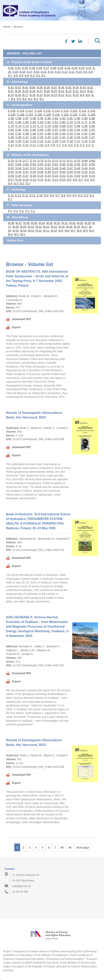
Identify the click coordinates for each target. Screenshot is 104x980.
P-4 (16, 211)
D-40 (33, 172)
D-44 (85, 168)
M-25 (23, 227)
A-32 (11, 68)
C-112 (74, 111)
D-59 (70, 164)
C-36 (33, 137)
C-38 (18, 137)
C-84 (33, 122)
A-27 (46, 68)
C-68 (62, 126)
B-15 (40, 95)
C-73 (26, 126)
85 (62, 848)
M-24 (31, 227)
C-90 (77, 118)
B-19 (11, 95)
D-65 (26, 164)
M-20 (62, 227)
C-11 (33, 145)
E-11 (33, 195)
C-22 (40, 141)
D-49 (55, 168)
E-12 (25, 195)
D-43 (11, 172)
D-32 (85, 172)
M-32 (57, 223)
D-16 (18, 180)
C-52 (92, 130)
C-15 (92, 141)
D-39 (40, 172)
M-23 (39, 227)
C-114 (56, 111)
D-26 (33, 176)
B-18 (18, 95)
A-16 (36, 72)
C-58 (48, 130)
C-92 (62, 118)
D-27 (26, 176)
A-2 (38, 76)
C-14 (11, 145)
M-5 (85, 231)
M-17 (85, 227)
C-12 (26, 145)
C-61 (26, 130)
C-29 (77, 137)
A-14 (51, 72)
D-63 (40, 164)
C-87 (11, 122)
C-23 (33, 141)
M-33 (49, 223)
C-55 (70, 130)
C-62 (18, 130)
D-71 (70, 161)
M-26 (16, 227)
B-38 (47, 88)
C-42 (77, 134)
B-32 (90, 88)
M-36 (26, 223)
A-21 (89, 68)
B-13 (54, 95)
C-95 (40, 118)
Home (7, 27)
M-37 (19, 223)
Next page (83, 848)
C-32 (55, 137)
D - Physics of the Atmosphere (28, 155)
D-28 (18, 176)
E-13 (18, 195)
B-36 (61, 88)
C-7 (59, 145)
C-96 (33, 118)
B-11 (68, 95)
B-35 (68, 88)
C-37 (26, 137)
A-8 (91, 72)
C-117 (29, 111)
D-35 (62, 172)
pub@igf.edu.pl (21, 886)
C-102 (74, 115)
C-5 (71, 145)
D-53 (26, 168)
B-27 (40, 91)
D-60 (62, 164)
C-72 (33, 126)
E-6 (63, 195)
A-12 (65, 72)
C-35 (40, 137)
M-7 (73, 231)
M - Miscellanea (18, 217)
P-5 (10, 211)
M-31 (65, 223)
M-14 (23, 231)
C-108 (20, 115)
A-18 (22, 72)
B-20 (90, 91)
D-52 (33, 168)
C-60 (33, 130)
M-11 (46, 231)
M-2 (16, 234)
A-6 (16, 76)
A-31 (18, 68)
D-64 (33, 164)
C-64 (92, 126)
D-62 (48, 164)
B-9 (82, 95)
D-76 (33, 161)
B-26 (47, 91)
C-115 (47, 111)
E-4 (75, 195)
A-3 (32, 76)
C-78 (77, 122)
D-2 (22, 183)
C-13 (18, 145)
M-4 (92, 231)
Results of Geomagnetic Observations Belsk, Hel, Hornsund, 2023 (34, 743)
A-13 (58, 72)
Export (16, 327)
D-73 (55, 161)
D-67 (11, 164)
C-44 (62, 134)
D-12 (48, 180)
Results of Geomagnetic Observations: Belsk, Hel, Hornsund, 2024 (34, 415)
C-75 (11, 126)
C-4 (76, 145)
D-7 (81, 180)
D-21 (70, 176)
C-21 (48, 141)
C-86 (18, 122)
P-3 (22, 211)
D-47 (70, 168)
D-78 (18, 161)
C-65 (85, 126)
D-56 (92, 164)
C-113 (65, 111)
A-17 (29, 72)
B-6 (13, 99)
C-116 (38, 111)
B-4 (25, 99)
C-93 (55, 118)
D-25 (40, 176)
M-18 (77, 227)
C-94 (48, 118)
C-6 (65, 145)
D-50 (48, 168)
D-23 (55, 176)
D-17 (11, 180)
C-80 (62, 122)
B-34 (76, 88)
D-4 (10, 183)
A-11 (72, 72)
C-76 (92, 122)
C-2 (88, 145)
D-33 (77, 172)
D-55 (11, 168)
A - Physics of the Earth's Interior (30, 62)
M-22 (46, 227)
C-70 (48, 126)
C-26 (11, 141)
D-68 (92, 161)
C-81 (55, 122)
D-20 (77, 176)
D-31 (92, 172)
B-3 (30, 99)
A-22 (81, 68)
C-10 (40, 145)
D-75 (40, 161)
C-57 (55, 130)
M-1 (23, 234)
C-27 (92, 137)
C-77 (85, 122)
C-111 (83, 111)
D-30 (11, 176)
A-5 (21, 76)
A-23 (74, 68)
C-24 (26, 141)
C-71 (40, 126)
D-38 (48, 172)
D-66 (18, 164)
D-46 (77, 168)
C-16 (85, 141)
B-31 (11, 91)
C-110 (91, 111)
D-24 (48, 176)
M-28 (88, 223)
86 (70, 848)
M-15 (16, 231)
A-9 (85, 72)
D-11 (55, 180)
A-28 (39, 68)
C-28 (85, 137)
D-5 (93, 180)
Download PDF (22, 319)
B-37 (54, 88)
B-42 (18, 88)
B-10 (76, 95)
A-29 (32, 68)
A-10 (79, 72)
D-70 (77, 161)
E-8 (52, 195)
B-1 (42, 99)
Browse (18, 27)
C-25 (18, 141)
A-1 (43, 76)
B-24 (61, 91)
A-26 (53, 68)
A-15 (43, 72)
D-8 (75, 180)
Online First (15, 240)
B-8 (88, 95)
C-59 (40, 130)
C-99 (11, 118)
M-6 (79, 231)
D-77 (26, 161)
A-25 (60, 68)
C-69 (55, 126)
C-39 (11, 137)
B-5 (19, 99)
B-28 (33, 91)
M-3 (10, 234)
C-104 (56, 115)
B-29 (25, 91)
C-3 (82, 145)
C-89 (85, 118)
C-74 (18, 126)
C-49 (26, 134)
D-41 (26, 172)
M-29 (80, 223)
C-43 (70, 134)
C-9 (47, 145)
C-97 (26, 118)
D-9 (69, 180)
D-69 (85, 161)
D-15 (26, 180)
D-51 (40, 168)
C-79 (70, 122)
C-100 (91, 115)
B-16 (33, 95)
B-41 (25, 88)
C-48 (33, 134)
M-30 (72, 223)
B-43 (11, 88)
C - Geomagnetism (20, 105)
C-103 (65, 115)
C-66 (77, 126)
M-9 (61, 231)
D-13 (40, 180)
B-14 (47, 95)
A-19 (15, 72)
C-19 (62, 141)
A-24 (67, 68)
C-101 (83, 115)
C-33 (48, 137)
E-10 (40, 195)
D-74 (48, 161)
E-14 (11, 195)
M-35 (34, 223)
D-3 (16, 183)
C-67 (70, 126)
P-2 (27, 211)
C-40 (92, 134)
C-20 (55, 141)
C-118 (20, 111)
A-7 (10, 76)
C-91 (70, 118)
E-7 (57, 195)
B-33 (83, 88)
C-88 (92, 118)
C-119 (12, 111)
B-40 (33, 88)
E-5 (69, 195)
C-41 (85, 134)
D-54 (18, 168)
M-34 (42, 223)
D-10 (62, 180)
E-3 (80, 195)
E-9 (46, 195)
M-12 (39, 231)
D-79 (11, 161)
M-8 (67, 231)
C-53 (85, 130)
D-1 (28, 183)
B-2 (36, 99)
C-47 (40, 134)
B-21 (83, 91)
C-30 (70, 137)
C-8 (53, 145)
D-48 (62, 168)
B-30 (18, 91)
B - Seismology (17, 82)
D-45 (92, 168)
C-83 (40, 122)
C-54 (77, 130)
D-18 (92, 176)
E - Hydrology (16, 189)
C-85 (26, 122)
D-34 (70, 172)
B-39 (40, 88)
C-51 (11, 134)
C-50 (18, 134)
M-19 (69, 227)
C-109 (12, 115)
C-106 (38, 115)
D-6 (87, 180)
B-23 (68, 91)
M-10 (54, 231)
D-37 (55, 172)
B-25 (54, 91)
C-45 (55, 134)
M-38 (11, 223)
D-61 (55, 164)
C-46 (48, 134)
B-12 (61, 95)
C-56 (62, 130)
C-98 (18, 118)
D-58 (77, 164)
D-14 (33, 180)
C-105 (47, 115)
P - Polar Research (20, 205)
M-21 (54, 227)
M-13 (31, 231)
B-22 (76, 91)
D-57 (85, 164)
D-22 (62, 176)
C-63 (11, 130)
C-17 (77, 141)
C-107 (29, 115)
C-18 (70, 141)
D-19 (85, 176)
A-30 (25, 68)
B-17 (25, 95)
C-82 (48, 122)
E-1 (92, 195)
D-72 (62, 161)
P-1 (33, 211)
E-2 (86, 195)
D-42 (18, 172)
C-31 (62, 137)
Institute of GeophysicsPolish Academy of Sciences (37, 14)
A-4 (27, 76)
